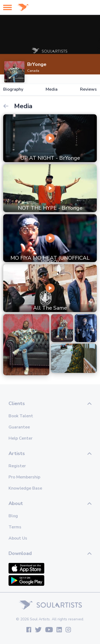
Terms (15, 527)
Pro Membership (24, 477)
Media (52, 89)
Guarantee (19, 427)
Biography (13, 89)
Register (17, 466)
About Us (18, 538)
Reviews (88, 89)
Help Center (21, 438)
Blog (13, 516)
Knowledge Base (25, 488)
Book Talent (21, 416)
